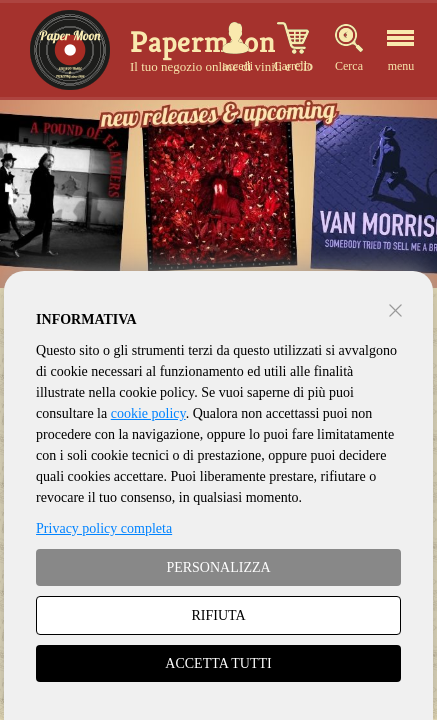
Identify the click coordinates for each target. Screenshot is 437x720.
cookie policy (148, 413)
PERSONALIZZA (218, 567)
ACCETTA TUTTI (218, 663)
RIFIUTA (218, 615)
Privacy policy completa (104, 528)
